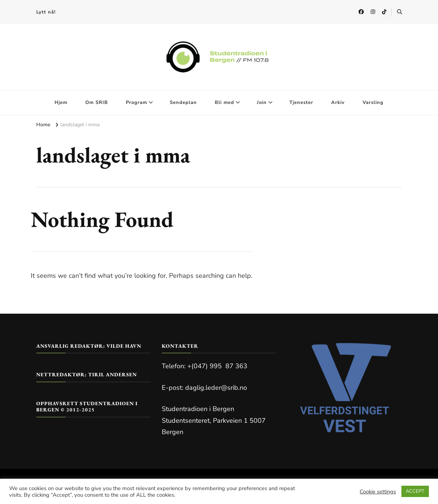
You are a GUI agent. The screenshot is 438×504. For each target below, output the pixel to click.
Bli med (224, 102)
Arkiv (338, 102)
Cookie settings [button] (378, 492)
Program (136, 102)
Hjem (61, 102)
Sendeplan (183, 102)
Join (262, 102)
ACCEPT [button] (415, 491)
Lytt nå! (46, 12)
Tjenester (301, 102)
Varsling (373, 102)
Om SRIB (97, 102)
